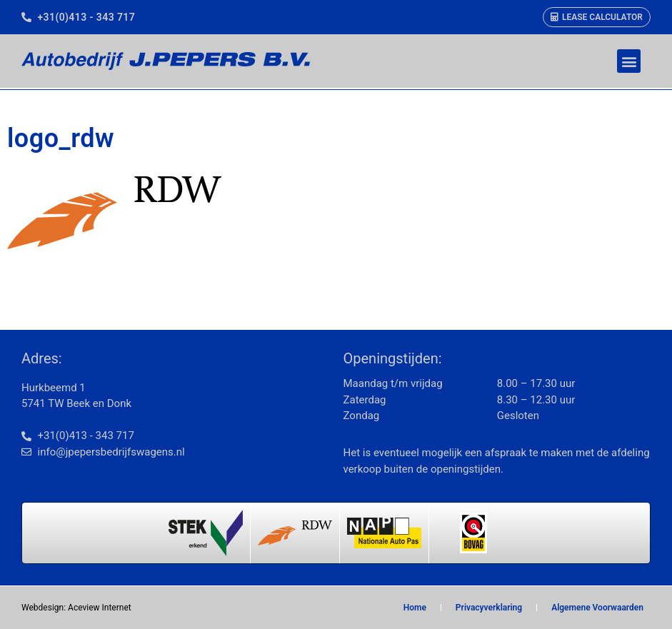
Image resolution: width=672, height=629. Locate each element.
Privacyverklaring (489, 608)
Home (415, 608)
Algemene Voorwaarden (597, 608)
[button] (629, 61)
